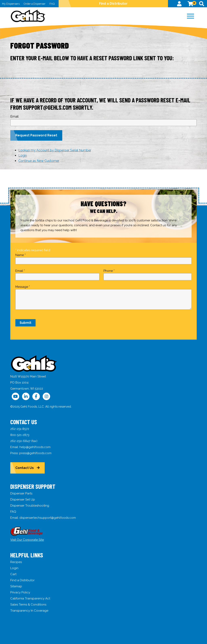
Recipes (16, 562)
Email (14, 116)
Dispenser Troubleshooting (30, 506)
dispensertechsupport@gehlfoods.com (48, 518)
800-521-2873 (20, 435)
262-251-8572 (20, 429)
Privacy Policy (20, 592)
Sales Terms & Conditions (28, 605)
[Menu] (191, 16)
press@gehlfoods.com (35, 453)
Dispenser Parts (21, 493)
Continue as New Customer (39, 161)
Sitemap (16, 586)
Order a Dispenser (35, 4)
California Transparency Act (30, 598)
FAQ (52, 4)
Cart (13, 574)
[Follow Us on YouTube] (15, 396)
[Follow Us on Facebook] (36, 396)
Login (23, 156)
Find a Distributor (113, 4)
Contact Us (25, 468)
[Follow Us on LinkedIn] (26, 396)
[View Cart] (190, 4)
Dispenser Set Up (23, 499)
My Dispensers (11, 4)
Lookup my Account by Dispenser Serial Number (55, 150)
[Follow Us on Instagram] (46, 396)
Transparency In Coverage (29, 611)
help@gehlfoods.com (35, 447)
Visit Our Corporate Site (27, 540)
